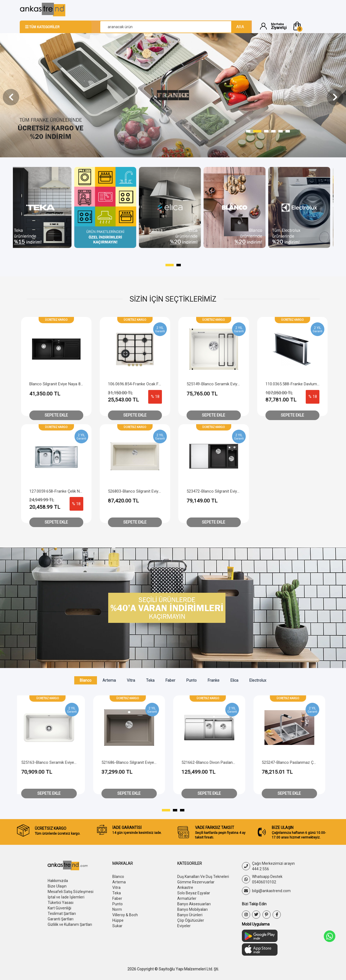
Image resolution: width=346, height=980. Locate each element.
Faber (170, 680)
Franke (214, 680)
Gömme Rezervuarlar (196, 882)
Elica (234, 680)
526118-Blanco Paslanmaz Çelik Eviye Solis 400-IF (46, 762)
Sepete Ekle (56, 415)
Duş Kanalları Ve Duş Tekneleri (203, 877)
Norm (117, 909)
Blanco (86, 680)
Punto (191, 680)
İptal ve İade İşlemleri (66, 897)
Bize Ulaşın (57, 886)
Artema (109, 680)
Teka (150, 680)
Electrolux (258, 680)
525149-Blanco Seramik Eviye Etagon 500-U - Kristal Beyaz (239, 384)
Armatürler (187, 898)
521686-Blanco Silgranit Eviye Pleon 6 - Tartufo (204, 762)
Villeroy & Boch (125, 915)
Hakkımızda (58, 881)
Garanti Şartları (61, 919)
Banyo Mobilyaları (192, 909)
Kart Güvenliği (59, 908)
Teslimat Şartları (62, 913)
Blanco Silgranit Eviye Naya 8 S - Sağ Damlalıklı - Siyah (78, 384)
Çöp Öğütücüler (191, 920)
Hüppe (118, 920)
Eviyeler (184, 926)
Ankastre (185, 888)
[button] (309, 26)
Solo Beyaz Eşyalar (194, 893)
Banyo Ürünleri (190, 915)
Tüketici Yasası (61, 903)
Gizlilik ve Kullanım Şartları (70, 924)
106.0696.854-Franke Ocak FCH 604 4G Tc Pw (149, 384)
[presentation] (11, 97)
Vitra (131, 680)
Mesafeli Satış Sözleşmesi (71, 892)
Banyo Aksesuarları (194, 904)
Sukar (117, 926)
